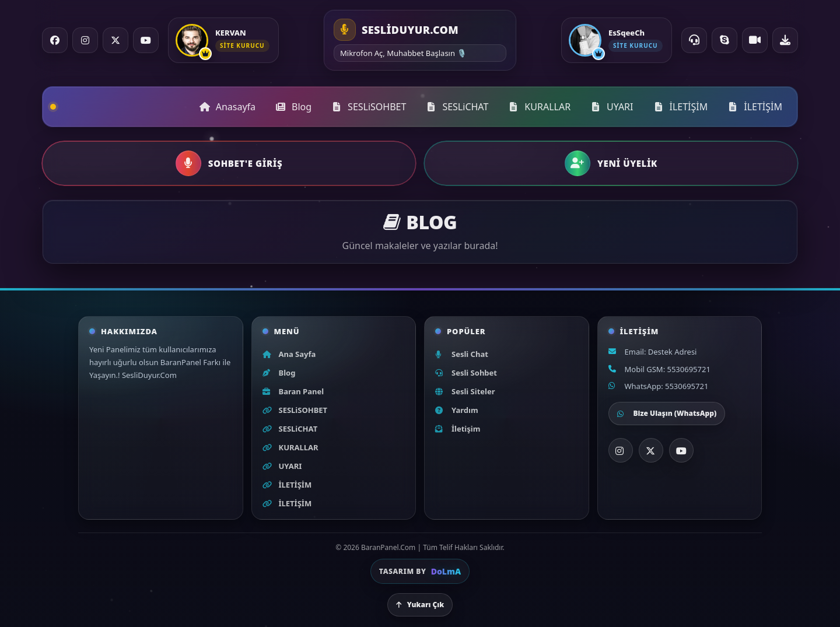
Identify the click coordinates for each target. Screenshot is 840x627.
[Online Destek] (694, 40)
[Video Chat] (755, 40)
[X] (651, 450)
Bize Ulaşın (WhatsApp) (667, 413)
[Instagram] (85, 40)
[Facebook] (55, 40)
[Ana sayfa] (420, 40)
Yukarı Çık (420, 605)
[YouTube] (146, 40)
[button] (229, 163)
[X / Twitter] (116, 40)
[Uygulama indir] (785, 40)
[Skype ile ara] (724, 40)
